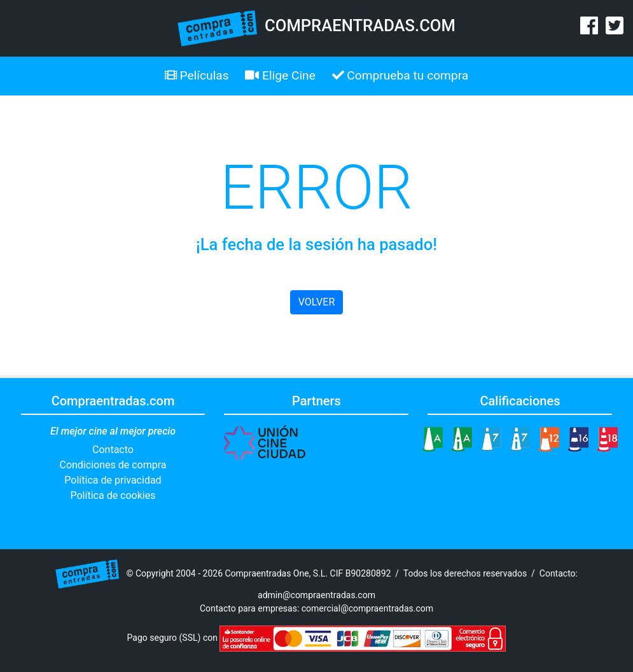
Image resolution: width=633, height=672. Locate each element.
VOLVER (316, 302)
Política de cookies (113, 495)
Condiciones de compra (113, 465)
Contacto (113, 450)
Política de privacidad (113, 480)
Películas (197, 75)
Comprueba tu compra (400, 75)
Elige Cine (280, 75)
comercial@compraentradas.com (367, 608)
